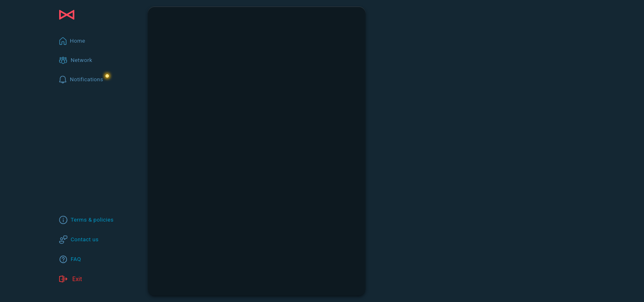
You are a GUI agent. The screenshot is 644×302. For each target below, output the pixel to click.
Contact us (85, 239)
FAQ (76, 259)
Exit (71, 279)
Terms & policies (92, 220)
